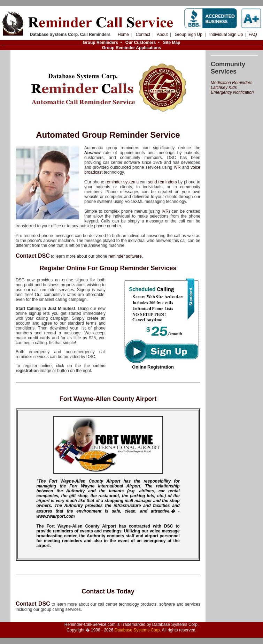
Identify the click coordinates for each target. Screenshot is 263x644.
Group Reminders (100, 43)
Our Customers (141, 43)
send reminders (163, 182)
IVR (177, 167)
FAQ (253, 35)
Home (123, 35)
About (162, 35)
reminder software (125, 256)
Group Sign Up (188, 35)
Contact (143, 35)
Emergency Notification (232, 92)
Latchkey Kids (224, 88)
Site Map (172, 43)
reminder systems (122, 182)
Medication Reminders (231, 83)
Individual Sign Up (226, 35)
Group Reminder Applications (132, 48)
